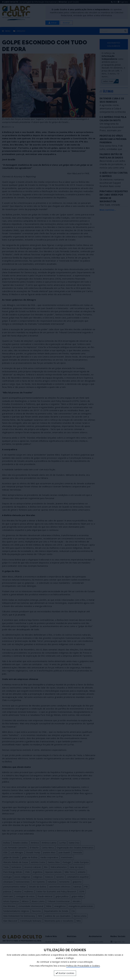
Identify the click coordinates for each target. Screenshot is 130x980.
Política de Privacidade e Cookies (83, 966)
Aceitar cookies (65, 973)
